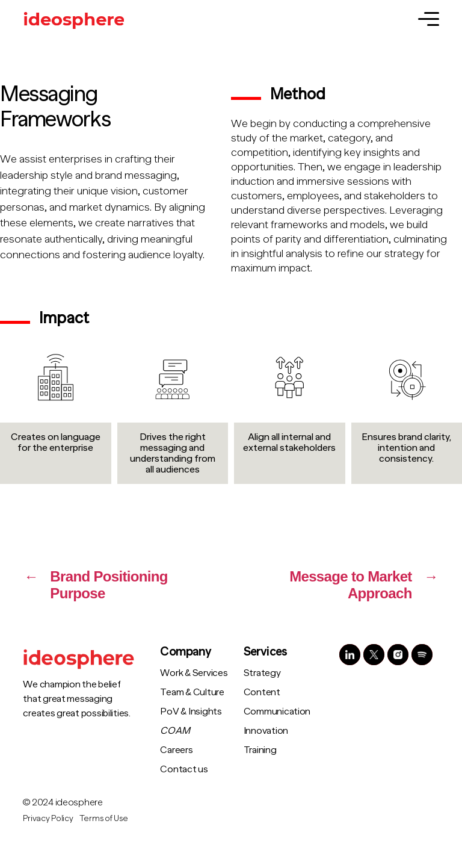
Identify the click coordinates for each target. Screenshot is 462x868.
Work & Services (194, 673)
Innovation (266, 731)
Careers (176, 750)
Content (262, 692)
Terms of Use (104, 818)
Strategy (262, 673)
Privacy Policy (48, 818)
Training (260, 750)
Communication (277, 711)
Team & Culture (192, 692)
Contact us (184, 769)
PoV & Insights (191, 711)
